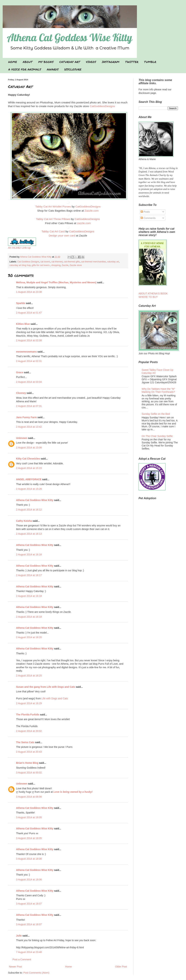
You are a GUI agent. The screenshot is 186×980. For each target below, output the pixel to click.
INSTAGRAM (111, 62)
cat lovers (45, 262)
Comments (148, 218)
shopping (56, 265)
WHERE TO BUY (148, 297)
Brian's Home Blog (27, 763)
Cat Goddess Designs (28, 262)
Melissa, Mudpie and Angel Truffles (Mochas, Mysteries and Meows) (56, 282)
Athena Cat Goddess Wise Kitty (35, 500)
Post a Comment (22, 959)
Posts (145, 212)
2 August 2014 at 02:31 (29, 361)
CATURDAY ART (70, 62)
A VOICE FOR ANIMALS (25, 69)
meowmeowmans (26, 352)
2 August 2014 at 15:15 (29, 468)
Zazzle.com (92, 211)
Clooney (21, 393)
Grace (20, 372)
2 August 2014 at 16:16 (29, 554)
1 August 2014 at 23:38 (29, 292)
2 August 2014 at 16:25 (29, 676)
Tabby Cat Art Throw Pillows (53, 219)
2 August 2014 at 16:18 (29, 596)
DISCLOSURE (73, 69)
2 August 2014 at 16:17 (29, 575)
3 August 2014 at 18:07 (29, 904)
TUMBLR (150, 62)
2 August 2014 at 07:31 (29, 406)
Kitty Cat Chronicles (28, 459)
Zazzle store (76, 265)
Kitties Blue (23, 324)
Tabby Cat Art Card (53, 231)
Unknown (22, 438)
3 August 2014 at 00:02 (29, 773)
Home (68, 967)
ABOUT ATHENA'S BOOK (153, 294)
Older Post (121, 967)
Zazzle (65, 265)
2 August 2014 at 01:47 (29, 313)
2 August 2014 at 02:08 (29, 340)
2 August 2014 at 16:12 (29, 510)
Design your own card (62, 235)
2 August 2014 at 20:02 (29, 731)
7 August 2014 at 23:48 (29, 952)
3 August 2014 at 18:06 (29, 859)
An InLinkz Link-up (19, 248)
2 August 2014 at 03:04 (29, 382)
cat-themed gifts (72, 262)
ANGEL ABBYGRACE (29, 479)
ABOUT (28, 62)
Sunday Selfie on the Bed (156, 414)
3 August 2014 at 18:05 (29, 817)
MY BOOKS (46, 62)
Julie (19, 936)
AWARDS (53, 69)
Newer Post (15, 967)
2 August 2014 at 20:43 (29, 752)
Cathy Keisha (24, 521)
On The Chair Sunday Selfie (157, 436)
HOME (13, 62)
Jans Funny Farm (26, 417)
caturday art (113, 262)
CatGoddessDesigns (102, 106)
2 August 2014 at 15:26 (29, 489)
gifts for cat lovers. (41, 265)
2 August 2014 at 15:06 (29, 448)
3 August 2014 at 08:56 (29, 797)
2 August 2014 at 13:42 (29, 427)
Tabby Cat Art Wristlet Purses (53, 206)
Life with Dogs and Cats (55, 698)
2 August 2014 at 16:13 (29, 534)
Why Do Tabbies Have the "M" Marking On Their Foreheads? (158, 390)
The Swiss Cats (25, 742)
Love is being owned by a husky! (73, 792)
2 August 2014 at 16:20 (29, 637)
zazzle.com (84, 223)
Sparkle (21, 303)
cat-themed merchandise (93, 262)
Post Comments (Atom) (36, 973)
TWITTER (132, 62)
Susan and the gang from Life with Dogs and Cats (46, 687)
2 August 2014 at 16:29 (29, 703)
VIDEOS (91, 62)
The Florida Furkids (28, 715)
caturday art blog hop (20, 265)
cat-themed (57, 262)
